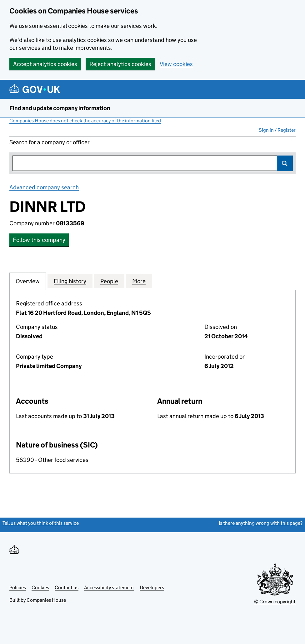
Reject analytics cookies (120, 64)
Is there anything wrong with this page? (261, 523)
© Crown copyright (275, 602)
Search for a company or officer (50, 142)
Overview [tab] (28, 281)
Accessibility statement (109, 588)
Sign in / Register (277, 130)
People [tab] (109, 281)
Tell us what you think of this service (41, 523)
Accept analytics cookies (45, 64)
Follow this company (39, 240)
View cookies (176, 64)
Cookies (40, 588)
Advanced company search (44, 187)
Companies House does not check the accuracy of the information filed (85, 121)
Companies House (46, 600)
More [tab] (139, 281)
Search (285, 163)
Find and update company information (60, 108)
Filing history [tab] (70, 281)
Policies (18, 588)
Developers (152, 588)
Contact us (67, 588)
